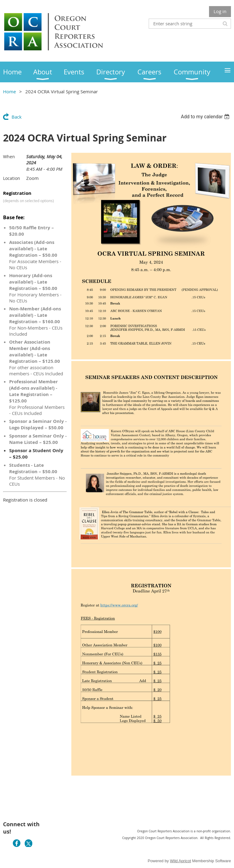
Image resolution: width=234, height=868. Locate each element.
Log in (220, 11)
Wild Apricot (181, 861)
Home (9, 91)
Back (17, 117)
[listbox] (206, 117)
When (9, 157)
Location (12, 178)
